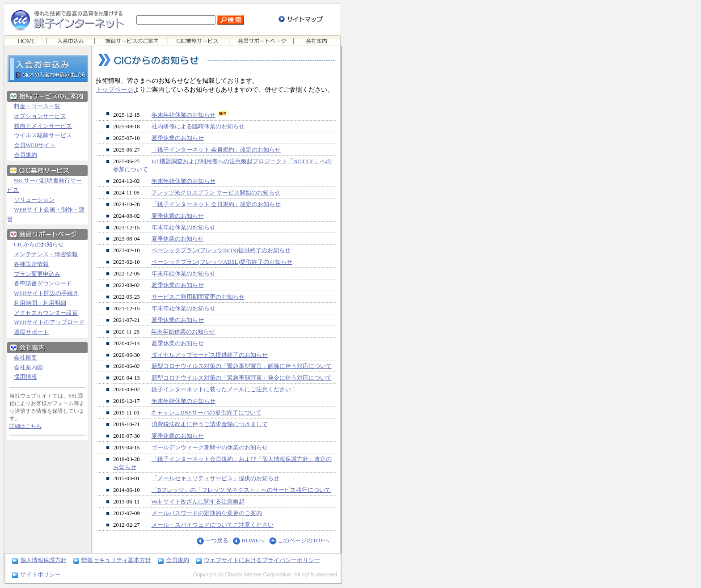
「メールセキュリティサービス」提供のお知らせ (215, 478)
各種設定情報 (31, 264)
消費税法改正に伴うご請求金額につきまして (210, 424)
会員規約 (25, 155)
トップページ (114, 89)
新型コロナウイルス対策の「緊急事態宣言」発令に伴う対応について (242, 378)
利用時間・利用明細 (40, 303)
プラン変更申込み (37, 274)
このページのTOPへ (304, 540)
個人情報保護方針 (43, 560)
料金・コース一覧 (37, 106)
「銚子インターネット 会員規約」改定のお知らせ (216, 150)
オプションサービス (40, 116)
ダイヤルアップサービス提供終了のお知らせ (210, 355)
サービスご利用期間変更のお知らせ (198, 297)
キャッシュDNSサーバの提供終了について (206, 413)
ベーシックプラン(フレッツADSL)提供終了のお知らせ (222, 262)
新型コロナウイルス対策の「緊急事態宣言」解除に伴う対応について (242, 366)
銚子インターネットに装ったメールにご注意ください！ (224, 389)
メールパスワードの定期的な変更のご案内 (207, 513)
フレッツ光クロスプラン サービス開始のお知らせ (216, 193)
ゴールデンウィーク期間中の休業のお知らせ (210, 448)
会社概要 (25, 358)
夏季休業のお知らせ (178, 138)
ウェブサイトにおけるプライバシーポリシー (262, 560)
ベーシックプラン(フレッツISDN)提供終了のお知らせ (221, 250)
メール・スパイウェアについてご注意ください (213, 525)
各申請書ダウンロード (43, 283)
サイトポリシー (40, 574)
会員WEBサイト (35, 145)
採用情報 (25, 377)
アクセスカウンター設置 (46, 313)
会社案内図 (28, 368)
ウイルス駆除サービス (43, 135)
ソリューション (34, 200)
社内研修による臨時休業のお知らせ (198, 127)
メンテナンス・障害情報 (46, 254)
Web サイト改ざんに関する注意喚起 (198, 502)
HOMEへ (253, 540)
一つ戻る (217, 540)
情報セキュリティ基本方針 (116, 560)
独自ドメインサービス (43, 126)
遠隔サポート (31, 332)
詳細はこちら (25, 426)
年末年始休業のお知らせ (184, 115)
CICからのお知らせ (39, 245)
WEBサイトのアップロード (49, 322)
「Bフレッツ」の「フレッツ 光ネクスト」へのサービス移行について (241, 490)
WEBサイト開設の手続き (46, 293)
